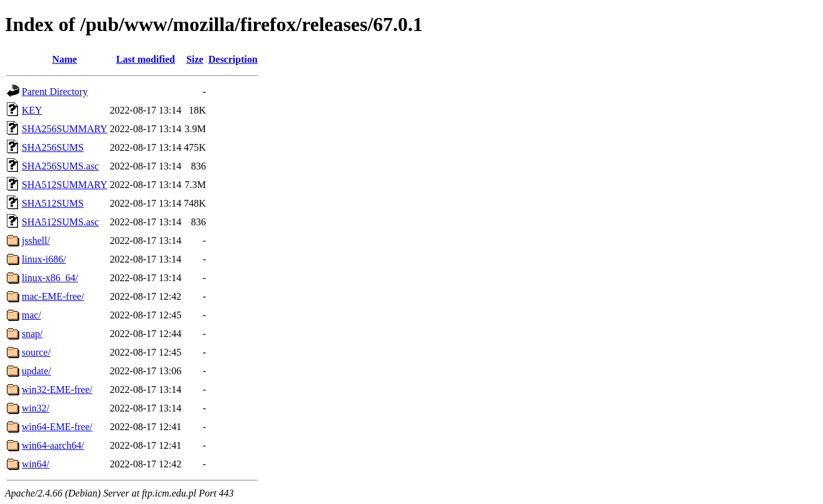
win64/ (35, 464)
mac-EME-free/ (53, 296)
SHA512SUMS (53, 203)
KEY (32, 110)
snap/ (32, 334)
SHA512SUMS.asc (60, 222)
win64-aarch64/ (53, 445)
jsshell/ (36, 241)
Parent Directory (55, 92)
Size (195, 59)
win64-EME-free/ (57, 427)
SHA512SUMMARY (65, 185)
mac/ (31, 315)
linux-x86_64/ (50, 278)
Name (65, 59)
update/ (36, 371)
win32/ (35, 408)
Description (233, 59)
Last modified (146, 59)
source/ (36, 352)
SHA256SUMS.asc (60, 166)
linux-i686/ (44, 259)
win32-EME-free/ (57, 389)
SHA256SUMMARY (65, 129)
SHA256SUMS (53, 147)
